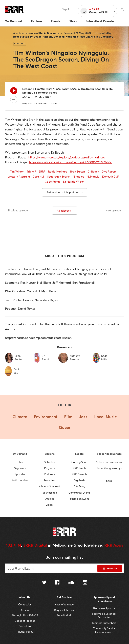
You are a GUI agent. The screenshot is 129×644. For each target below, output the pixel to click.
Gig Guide (79, 480)
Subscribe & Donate (109, 454)
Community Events (79, 493)
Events (79, 454)
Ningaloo (79, 176)
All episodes (65, 211)
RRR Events (79, 468)
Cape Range (53, 181)
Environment (46, 417)
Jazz (83, 417)
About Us (25, 597)
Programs (50, 468)
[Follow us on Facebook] (57, 583)
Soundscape (50, 493)
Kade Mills (72, 37)
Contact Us (25, 604)
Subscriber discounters (109, 462)
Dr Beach (36, 37)
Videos (50, 505)
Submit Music (64, 615)
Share (54, 103)
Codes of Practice (25, 621)
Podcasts (50, 474)
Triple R (31, 171)
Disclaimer (25, 626)
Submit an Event (79, 499)
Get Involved (64, 597)
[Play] (14, 92)
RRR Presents (79, 474)
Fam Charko (87, 37)
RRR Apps (114, 545)
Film (68, 417)
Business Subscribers (104, 623)
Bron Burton (21, 37)
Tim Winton (17, 171)
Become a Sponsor (104, 608)
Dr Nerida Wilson (74, 181)
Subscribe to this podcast (65, 192)
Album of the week (50, 486)
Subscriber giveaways (109, 468)
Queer (65, 427)
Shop (109, 481)
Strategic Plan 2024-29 (25, 615)
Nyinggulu (93, 176)
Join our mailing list (64, 557)
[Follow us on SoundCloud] (71, 583)
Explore (50, 454)
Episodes (20, 474)
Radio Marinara (49, 33)
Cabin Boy (107, 37)
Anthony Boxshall (54, 37)
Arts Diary (79, 486)
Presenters (50, 480)
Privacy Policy (25, 632)
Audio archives (20, 480)
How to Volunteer (64, 604)
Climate (20, 417)
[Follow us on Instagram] (85, 583)
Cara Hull (39, 176)
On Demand (20, 454)
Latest (20, 462)
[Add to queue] (14, 99)
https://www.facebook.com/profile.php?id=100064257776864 (70, 162)
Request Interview (64, 610)
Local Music (105, 417)
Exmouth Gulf (110, 176)
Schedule (50, 462)
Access (25, 610)
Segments (20, 468)
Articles (50, 499)
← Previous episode (16, 210)
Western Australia (19, 176)
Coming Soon (79, 462)
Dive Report (109, 171)
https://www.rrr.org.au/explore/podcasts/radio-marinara (67, 157)
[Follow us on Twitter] (44, 583)
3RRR (42, 171)
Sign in (66, 9)
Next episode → (115, 210)
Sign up (110, 569)
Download (42, 103)
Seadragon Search (59, 176)
